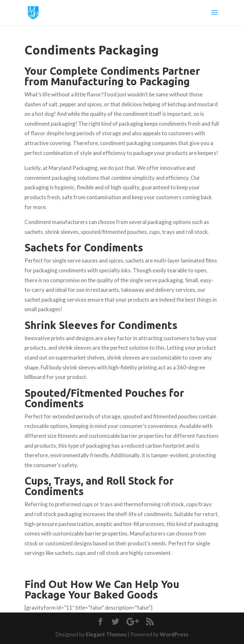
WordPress (174, 634)
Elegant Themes (106, 634)
